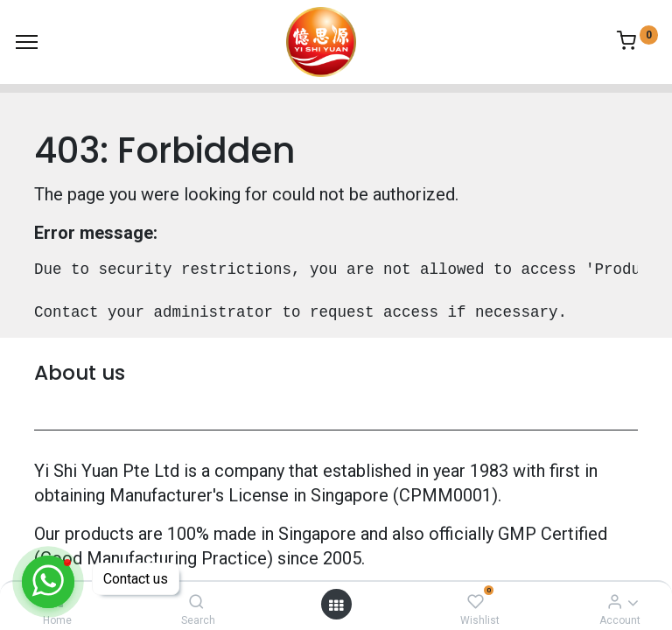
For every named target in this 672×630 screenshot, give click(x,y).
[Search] (196, 601)
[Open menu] (336, 605)
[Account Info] (615, 601)
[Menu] (27, 42)
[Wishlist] (476, 601)
